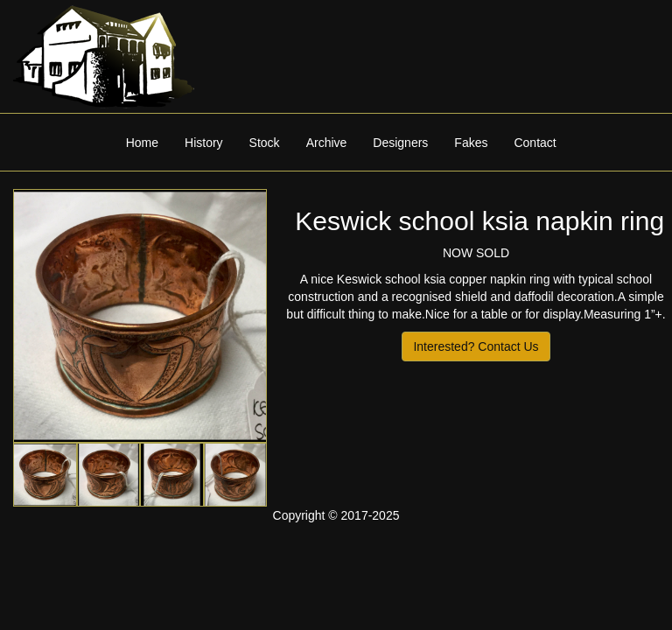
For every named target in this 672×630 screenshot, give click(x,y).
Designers (400, 143)
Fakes (471, 143)
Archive (327, 143)
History (204, 143)
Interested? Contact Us (476, 346)
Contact (535, 143)
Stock (265, 143)
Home (142, 143)
